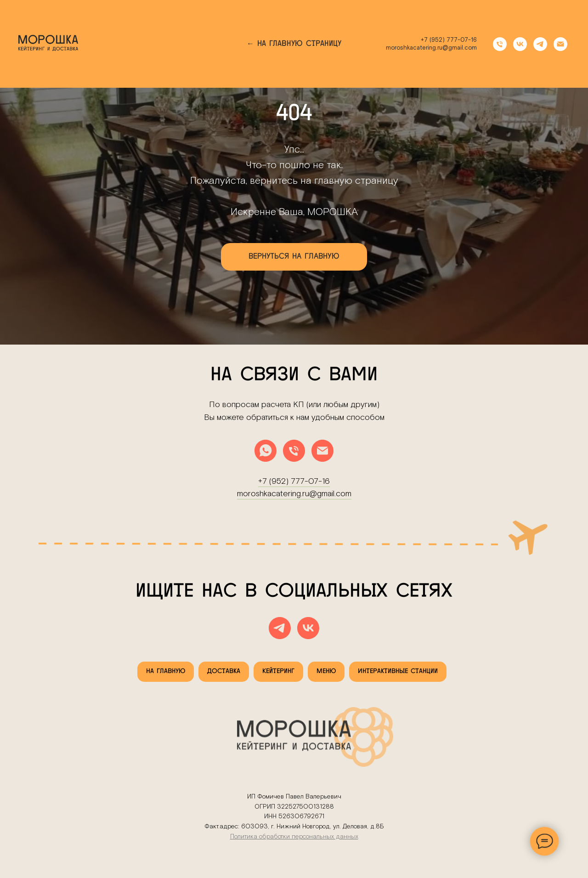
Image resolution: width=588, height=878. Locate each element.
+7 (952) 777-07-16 (449, 40)
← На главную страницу (294, 44)
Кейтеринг (278, 671)
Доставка (224, 671)
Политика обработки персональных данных (294, 837)
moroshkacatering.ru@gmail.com (431, 48)
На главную (166, 671)
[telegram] (540, 44)
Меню (326, 671)
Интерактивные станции (398, 671)
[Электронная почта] (560, 44)
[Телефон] (500, 44)
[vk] (520, 44)
